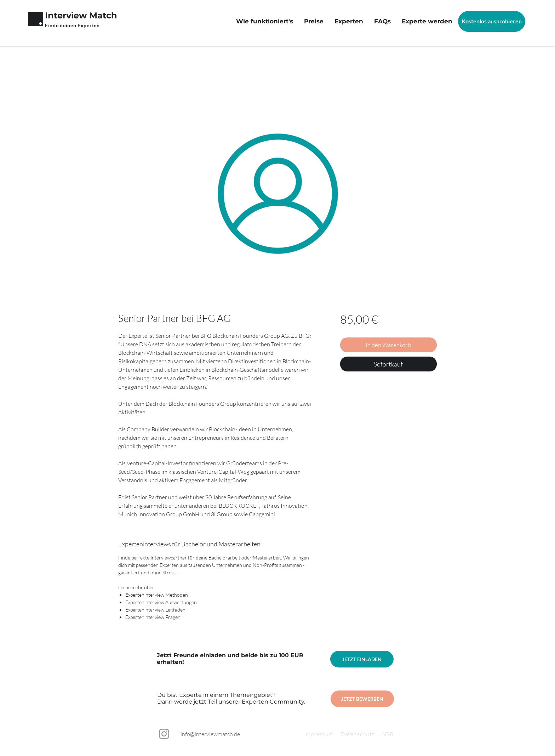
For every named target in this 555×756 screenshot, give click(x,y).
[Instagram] (164, 734)
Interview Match (81, 15)
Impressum (319, 734)
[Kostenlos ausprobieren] (492, 21)
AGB (388, 734)
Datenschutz (361, 734)
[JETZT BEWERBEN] (362, 699)
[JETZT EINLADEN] (362, 659)
